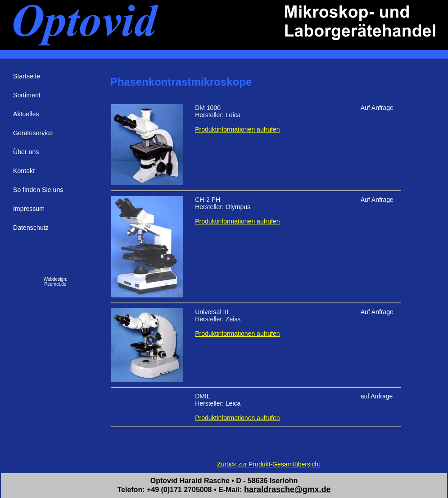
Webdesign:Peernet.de (56, 282)
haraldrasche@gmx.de (287, 489)
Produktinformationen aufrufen (237, 129)
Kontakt (24, 171)
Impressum (29, 209)
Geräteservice (33, 133)
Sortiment (27, 95)
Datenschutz (31, 228)
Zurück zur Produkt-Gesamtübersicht (269, 464)
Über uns (26, 152)
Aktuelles (26, 114)
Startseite (27, 76)
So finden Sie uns (38, 190)
